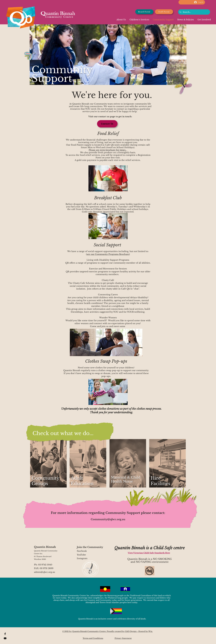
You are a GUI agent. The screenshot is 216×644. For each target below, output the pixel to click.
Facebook (82, 551)
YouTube (81, 555)
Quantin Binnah (45, 547)
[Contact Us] (107, 124)
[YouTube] (5, 638)
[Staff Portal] (164, 12)
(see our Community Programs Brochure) (108, 254)
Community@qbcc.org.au (108, 519)
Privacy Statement (123, 638)
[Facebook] (5, 634)
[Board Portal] (144, 12)
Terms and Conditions (93, 638)
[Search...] (194, 12)
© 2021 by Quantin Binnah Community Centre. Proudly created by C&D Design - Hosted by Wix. (108, 631)
